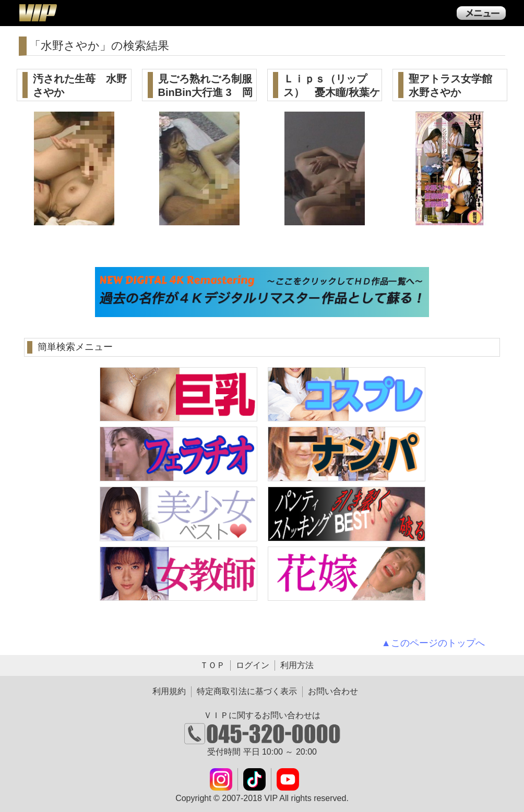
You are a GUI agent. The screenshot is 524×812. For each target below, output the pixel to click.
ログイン (253, 665)
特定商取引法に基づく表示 (247, 691)
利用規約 (169, 691)
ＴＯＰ (212, 665)
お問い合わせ (333, 691)
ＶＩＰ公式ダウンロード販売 (38, 13)
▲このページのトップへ (433, 643)
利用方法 (297, 665)
